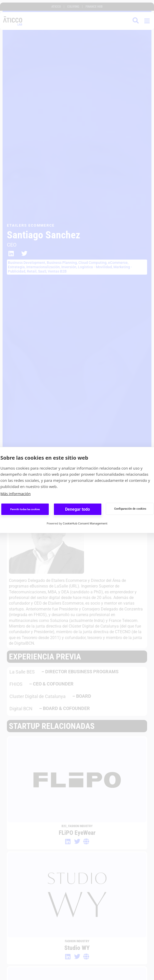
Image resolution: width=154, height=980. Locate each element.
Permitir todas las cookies (25, 509)
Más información (16, 494)
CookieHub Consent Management (85, 523)
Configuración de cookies (130, 509)
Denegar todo (78, 509)
